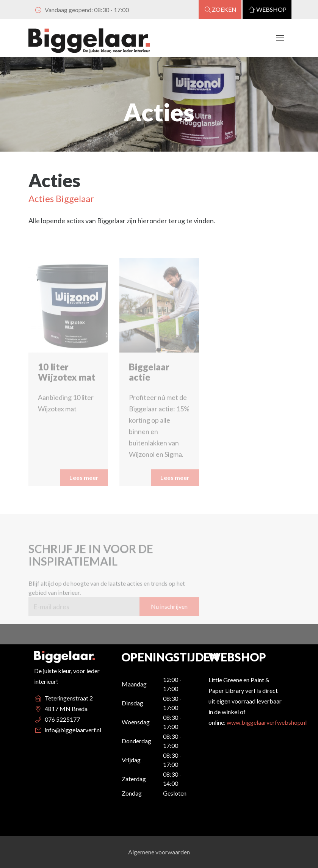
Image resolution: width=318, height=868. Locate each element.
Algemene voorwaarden (159, 852)
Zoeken (220, 9)
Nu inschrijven (169, 623)
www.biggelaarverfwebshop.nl (267, 722)
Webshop (267, 9)
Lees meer (84, 494)
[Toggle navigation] (280, 38)
